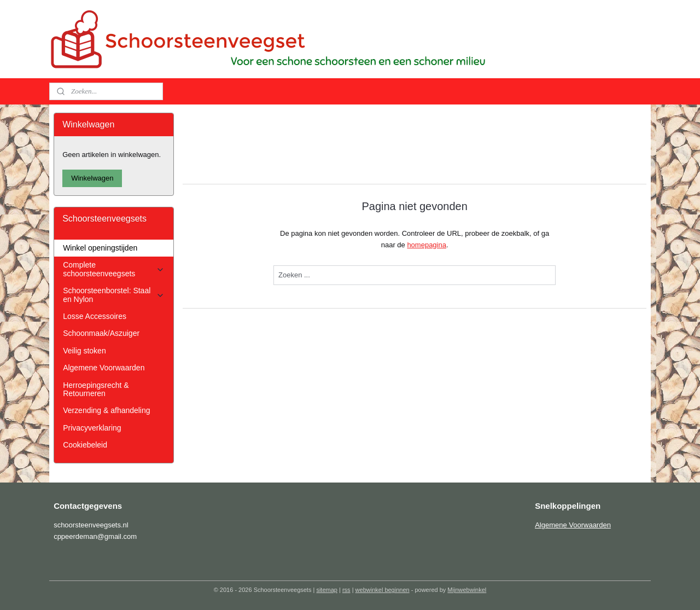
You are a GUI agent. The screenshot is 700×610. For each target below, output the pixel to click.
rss (346, 590)
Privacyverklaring (92, 428)
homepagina (427, 245)
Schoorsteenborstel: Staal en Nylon (113, 295)
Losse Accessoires (95, 316)
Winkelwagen (92, 178)
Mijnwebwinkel (467, 590)
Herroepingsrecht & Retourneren (96, 389)
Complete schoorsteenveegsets (113, 269)
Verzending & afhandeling (106, 410)
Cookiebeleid (85, 445)
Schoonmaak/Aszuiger (101, 333)
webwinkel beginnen (383, 590)
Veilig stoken (84, 351)
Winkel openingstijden (100, 248)
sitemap (327, 590)
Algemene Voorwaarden (104, 368)
